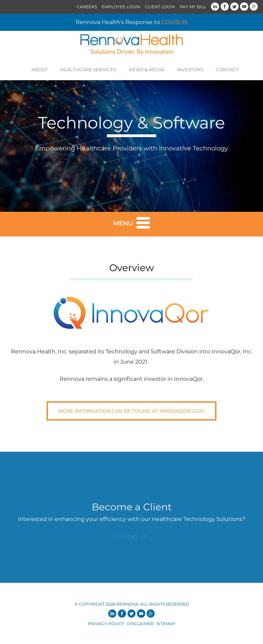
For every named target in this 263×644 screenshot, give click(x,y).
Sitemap (166, 625)
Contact (219, 69)
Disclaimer (140, 625)
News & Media (146, 69)
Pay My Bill (193, 7)
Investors (185, 69)
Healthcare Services (92, 69)
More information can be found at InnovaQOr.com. (131, 413)
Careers (87, 7)
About (48, 69)
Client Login (160, 7)
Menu (131, 224)
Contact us (131, 538)
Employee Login (121, 7)
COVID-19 (174, 22)
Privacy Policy (106, 625)
